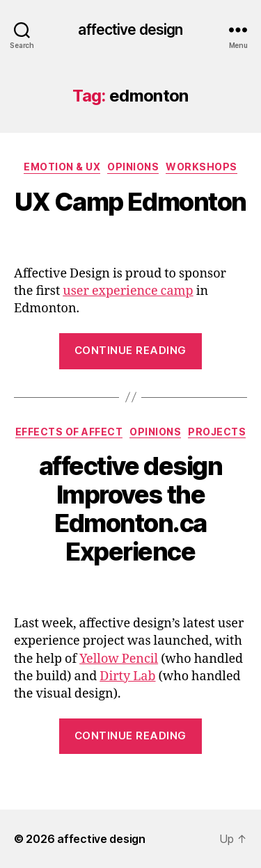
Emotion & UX (62, 167)
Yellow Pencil (119, 659)
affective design (130, 30)
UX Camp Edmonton (130, 202)
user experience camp (128, 291)
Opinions (133, 167)
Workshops (201, 167)
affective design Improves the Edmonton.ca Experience (130, 509)
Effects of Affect (69, 432)
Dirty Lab (127, 676)
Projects (217, 432)
